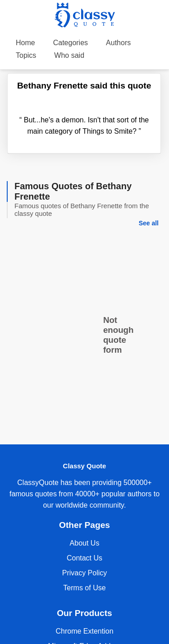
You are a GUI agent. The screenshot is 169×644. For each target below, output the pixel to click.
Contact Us (84, 558)
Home (25, 43)
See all (149, 223)
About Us (85, 543)
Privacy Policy (85, 573)
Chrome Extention (84, 631)
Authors (118, 43)
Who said (69, 55)
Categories (71, 43)
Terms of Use (84, 588)
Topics (26, 55)
